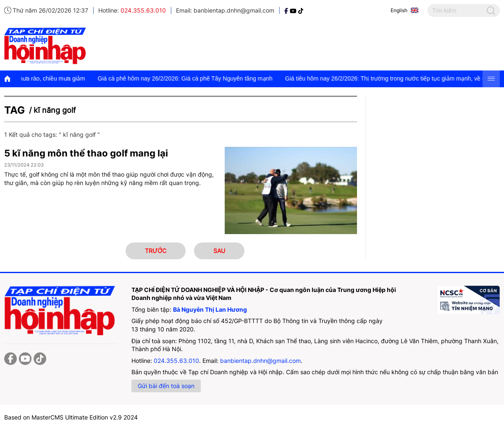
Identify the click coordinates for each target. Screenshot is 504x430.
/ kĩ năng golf (52, 110)
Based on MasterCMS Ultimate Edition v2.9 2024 (71, 417)
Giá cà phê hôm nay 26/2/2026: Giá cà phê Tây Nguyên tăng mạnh (194, 78)
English (399, 10)
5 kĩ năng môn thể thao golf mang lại (86, 153)
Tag (14, 110)
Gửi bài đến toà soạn (166, 386)
